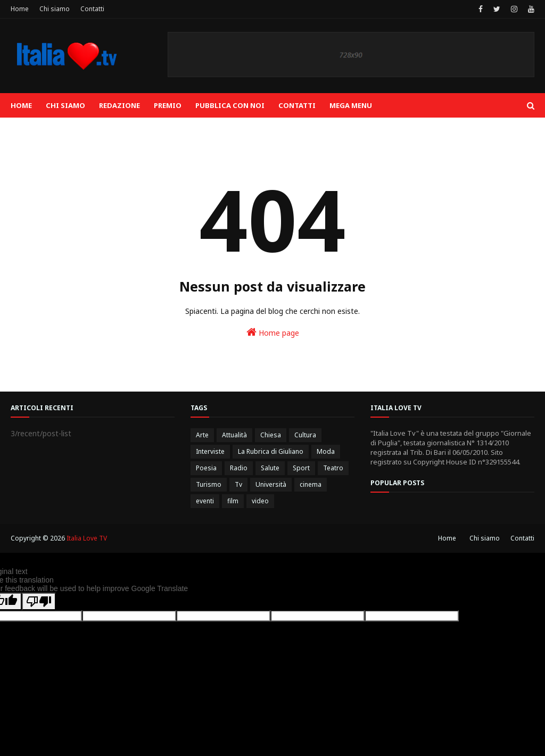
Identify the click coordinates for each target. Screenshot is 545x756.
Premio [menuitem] (168, 105)
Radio (239, 468)
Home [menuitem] (21, 105)
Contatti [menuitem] (297, 105)
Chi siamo (55, 9)
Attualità (234, 435)
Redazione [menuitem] (119, 105)
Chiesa (271, 435)
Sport (301, 468)
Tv (238, 484)
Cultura (305, 435)
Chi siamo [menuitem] (65, 105)
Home (20, 9)
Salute (270, 468)
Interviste (210, 451)
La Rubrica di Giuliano (271, 451)
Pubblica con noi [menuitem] (230, 105)
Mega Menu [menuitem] (351, 105)
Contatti (92, 9)
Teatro (333, 468)
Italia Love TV (87, 538)
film (233, 501)
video (260, 501)
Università (271, 484)
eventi (205, 501)
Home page (273, 332)
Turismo (209, 484)
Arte (202, 435)
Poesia (206, 468)
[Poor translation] (39, 601)
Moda (326, 451)
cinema (311, 484)
